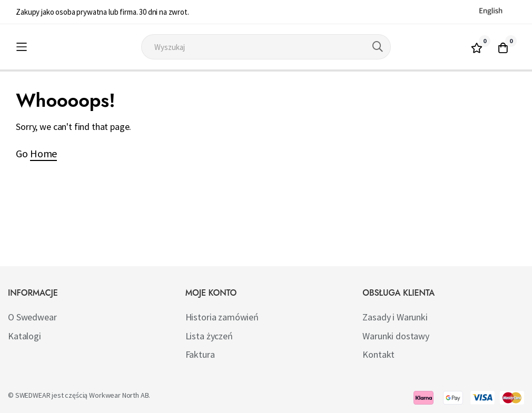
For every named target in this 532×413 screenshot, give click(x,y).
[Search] (378, 47)
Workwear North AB (119, 395)
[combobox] (266, 47)
